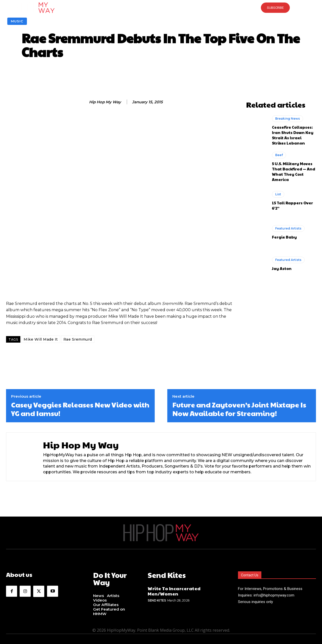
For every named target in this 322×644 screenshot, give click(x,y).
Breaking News (288, 119)
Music (17, 21)
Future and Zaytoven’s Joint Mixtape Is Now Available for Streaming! (239, 409)
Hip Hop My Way (105, 102)
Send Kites (157, 599)
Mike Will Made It (41, 339)
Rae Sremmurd (78, 339)
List (278, 194)
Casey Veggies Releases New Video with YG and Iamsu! (80, 409)
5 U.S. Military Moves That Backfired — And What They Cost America (294, 171)
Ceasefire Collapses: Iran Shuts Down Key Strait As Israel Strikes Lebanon (293, 135)
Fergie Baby (284, 237)
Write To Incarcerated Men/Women (174, 590)
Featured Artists (288, 228)
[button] (161, 8)
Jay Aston (282, 268)
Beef (279, 155)
